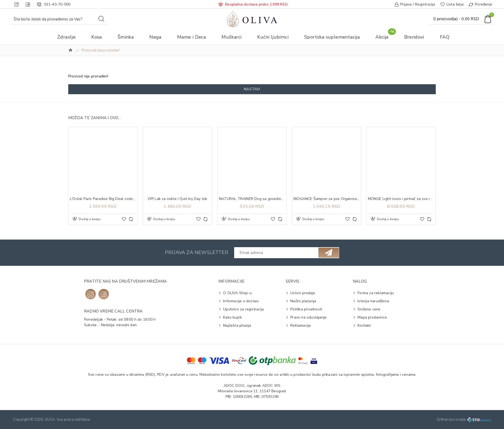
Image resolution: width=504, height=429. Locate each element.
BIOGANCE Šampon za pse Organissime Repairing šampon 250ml (327, 199)
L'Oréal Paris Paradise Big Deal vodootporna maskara (103, 199)
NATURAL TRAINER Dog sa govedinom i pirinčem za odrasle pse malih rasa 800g (252, 199)
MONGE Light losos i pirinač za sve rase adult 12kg (401, 199)
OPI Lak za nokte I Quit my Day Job (178, 199)
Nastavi (252, 89)
